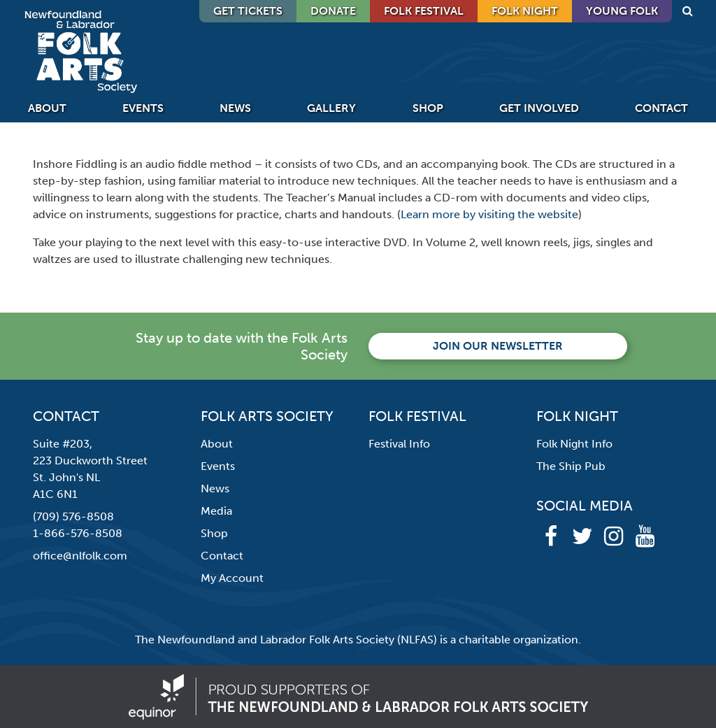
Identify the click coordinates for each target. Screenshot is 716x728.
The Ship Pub (571, 466)
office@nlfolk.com (80, 556)
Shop (428, 108)
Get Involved (539, 108)
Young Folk (622, 11)
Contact (661, 108)
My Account (232, 578)
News (235, 108)
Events (143, 108)
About (47, 108)
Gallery (331, 108)
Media (216, 511)
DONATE (333, 11)
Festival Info (399, 444)
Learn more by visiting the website (489, 214)
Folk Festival (424, 11)
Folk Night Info (574, 444)
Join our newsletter (498, 346)
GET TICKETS (248, 11)
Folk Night (525, 11)
